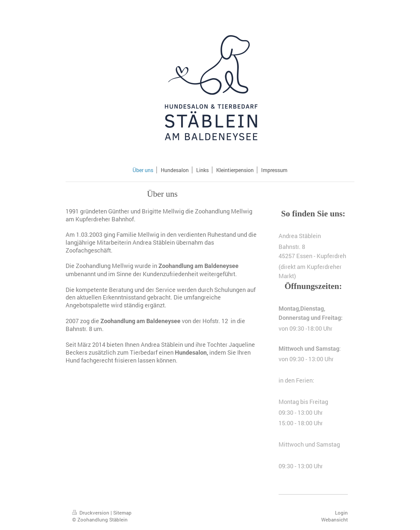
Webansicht (335, 519)
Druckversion (91, 513)
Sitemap (122, 513)
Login (341, 513)
